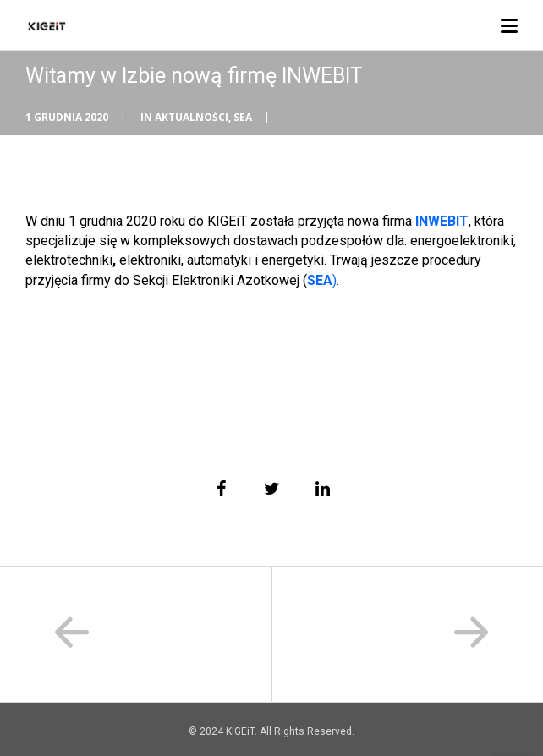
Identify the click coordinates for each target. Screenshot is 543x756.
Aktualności (192, 117)
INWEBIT (442, 221)
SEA (243, 117)
